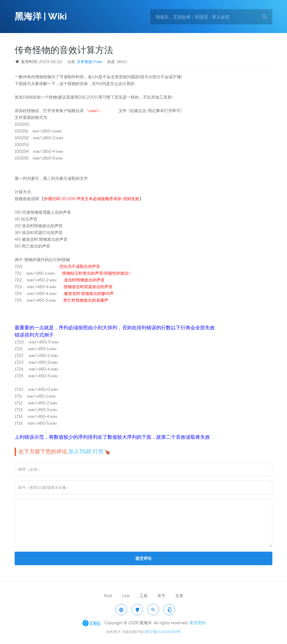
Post (108, 596)
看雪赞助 (197, 623)
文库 (179, 596)
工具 (143, 596)
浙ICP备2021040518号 (163, 632)
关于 (161, 596)
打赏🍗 (102, 451)
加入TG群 (80, 451)
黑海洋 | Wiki (41, 17)
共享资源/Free (89, 62)
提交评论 (143, 558)
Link (126, 596)
